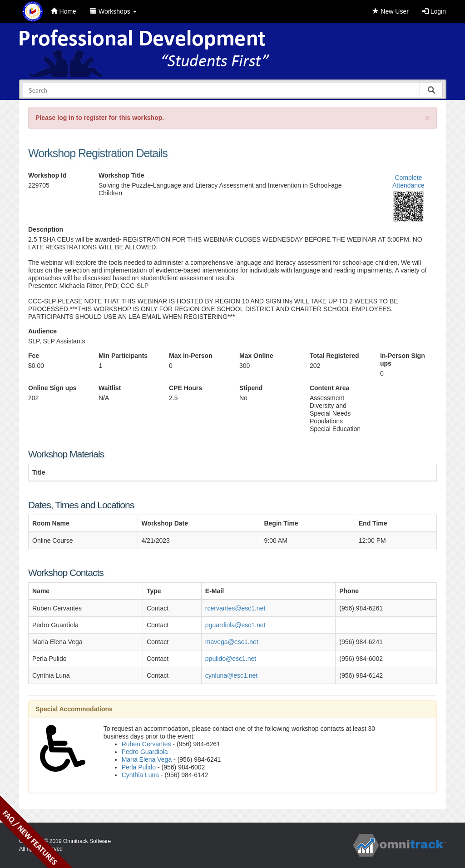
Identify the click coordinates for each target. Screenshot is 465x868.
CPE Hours (186, 388)
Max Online (256, 356)
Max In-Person (191, 356)
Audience (42, 331)
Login (434, 11)
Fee (34, 356)
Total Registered (334, 356)
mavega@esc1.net (232, 642)
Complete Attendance (408, 181)
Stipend (251, 388)
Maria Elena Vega (147, 759)
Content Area (329, 388)
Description (46, 229)
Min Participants (123, 356)
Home (64, 11)
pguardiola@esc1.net (235, 625)
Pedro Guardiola (145, 752)
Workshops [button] (113, 11)
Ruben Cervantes (146, 744)
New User (390, 11)
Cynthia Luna (141, 775)
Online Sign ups (52, 388)
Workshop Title (121, 175)
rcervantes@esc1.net (235, 608)
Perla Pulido (139, 767)
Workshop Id (47, 175)
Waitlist (110, 388)
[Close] (427, 118)
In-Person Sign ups (403, 360)
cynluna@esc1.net (231, 675)
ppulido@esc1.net (231, 659)
